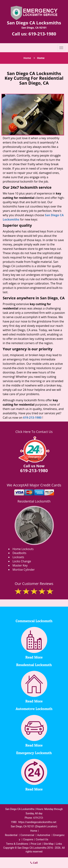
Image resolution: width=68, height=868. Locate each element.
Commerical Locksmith (34, 621)
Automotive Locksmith (34, 709)
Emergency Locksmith (34, 753)
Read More (34, 657)
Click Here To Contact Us (34, 432)
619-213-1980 (42, 34)
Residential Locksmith (34, 501)
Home (27, 58)
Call (34, 863)
